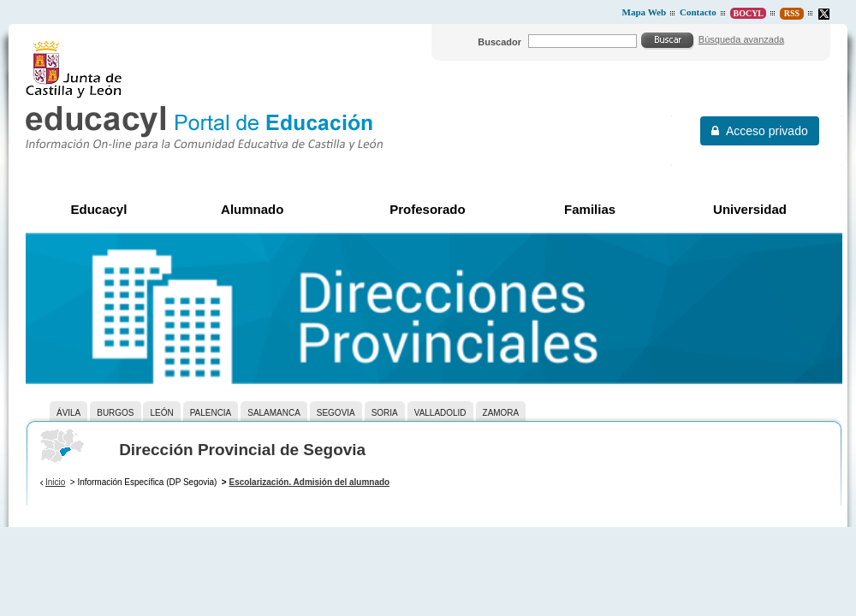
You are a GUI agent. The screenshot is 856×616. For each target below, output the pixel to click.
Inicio (55, 482)
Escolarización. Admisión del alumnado (309, 482)
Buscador (499, 42)
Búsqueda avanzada (741, 39)
